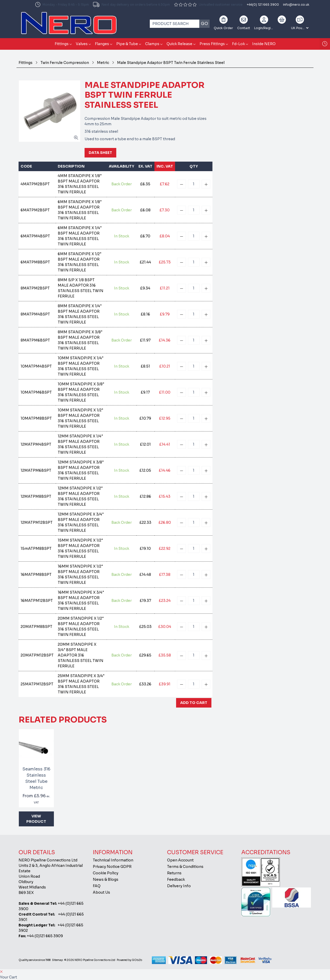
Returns (174, 873)
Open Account (180, 860)
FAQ (97, 886)
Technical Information (113, 860)
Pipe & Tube (127, 44)
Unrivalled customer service (208, 5)
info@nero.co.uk (296, 5)
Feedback (176, 879)
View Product (36, 819)
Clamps (152, 44)
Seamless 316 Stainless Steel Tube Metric (36, 778)
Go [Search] (204, 24)
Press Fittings (212, 44)
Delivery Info (179, 886)
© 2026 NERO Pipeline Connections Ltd (90, 960)
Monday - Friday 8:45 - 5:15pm (62, 5)
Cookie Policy (106, 873)
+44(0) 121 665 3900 (263, 5)
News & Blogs (106, 879)
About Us (101, 892)
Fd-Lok (238, 44)
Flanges (102, 44)
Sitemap (57, 960)
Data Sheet (100, 153)
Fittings (62, 44)
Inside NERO (264, 44)
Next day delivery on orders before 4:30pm (131, 5)
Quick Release (179, 44)
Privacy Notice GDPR (112, 867)
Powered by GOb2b (129, 960)
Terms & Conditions (185, 867)
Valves (82, 44)
